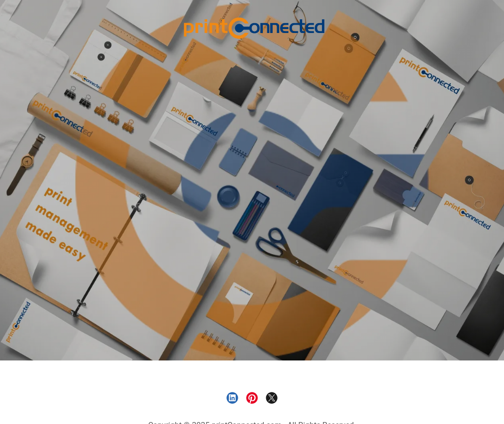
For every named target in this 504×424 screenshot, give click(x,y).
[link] (252, 27)
